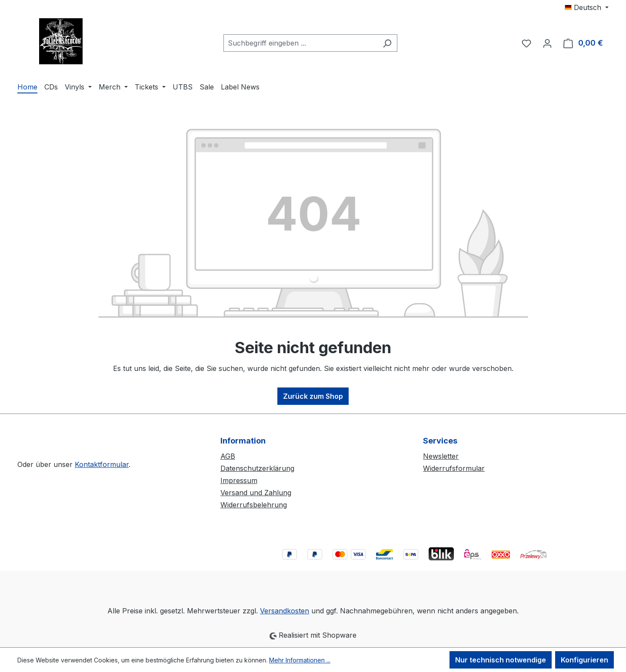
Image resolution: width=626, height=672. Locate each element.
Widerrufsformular (454, 468)
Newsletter (441, 456)
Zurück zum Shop (313, 396)
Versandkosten (285, 611)
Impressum (239, 480)
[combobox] (300, 43)
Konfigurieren (584, 660)
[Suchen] (387, 43)
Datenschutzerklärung (257, 468)
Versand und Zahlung (256, 493)
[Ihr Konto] (547, 43)
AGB (228, 456)
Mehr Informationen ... (300, 660)
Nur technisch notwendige (501, 660)
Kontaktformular (102, 464)
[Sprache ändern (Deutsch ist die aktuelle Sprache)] (587, 7)
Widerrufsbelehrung (254, 505)
